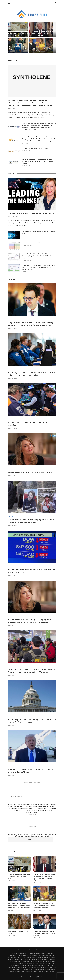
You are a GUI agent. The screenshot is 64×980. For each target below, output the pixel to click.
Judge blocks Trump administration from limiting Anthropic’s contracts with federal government (30, 324)
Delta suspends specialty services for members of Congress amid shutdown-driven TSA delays (31, 671)
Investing (13, 60)
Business (10, 319)
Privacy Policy (41, 950)
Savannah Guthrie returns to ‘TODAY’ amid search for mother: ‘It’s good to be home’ (45, 906)
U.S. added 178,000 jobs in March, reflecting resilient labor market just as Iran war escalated (19, 906)
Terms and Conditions (26, 950)
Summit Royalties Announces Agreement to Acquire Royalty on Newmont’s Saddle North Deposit (37, 161)
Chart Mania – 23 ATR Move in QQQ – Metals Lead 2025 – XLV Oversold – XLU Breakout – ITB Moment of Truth (39, 267)
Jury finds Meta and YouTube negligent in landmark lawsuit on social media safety (32, 521)
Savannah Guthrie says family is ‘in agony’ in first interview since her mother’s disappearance (30, 621)
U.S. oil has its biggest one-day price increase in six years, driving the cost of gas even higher (44, 877)
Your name (32, 817)
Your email (32, 828)
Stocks (12, 173)
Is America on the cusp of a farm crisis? (19, 932)
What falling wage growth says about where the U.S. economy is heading (20, 33)
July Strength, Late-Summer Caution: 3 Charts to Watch (38, 233)
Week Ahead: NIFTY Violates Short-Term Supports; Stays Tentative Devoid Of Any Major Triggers (38, 256)
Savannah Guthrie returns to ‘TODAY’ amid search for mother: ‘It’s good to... (44, 49)
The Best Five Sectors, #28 (31, 243)
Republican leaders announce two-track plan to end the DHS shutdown (44, 933)
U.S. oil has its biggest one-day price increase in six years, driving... (44, 33)
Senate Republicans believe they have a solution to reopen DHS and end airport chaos (32, 721)
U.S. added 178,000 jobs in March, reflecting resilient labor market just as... (20, 49)
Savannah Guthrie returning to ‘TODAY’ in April (30, 472)
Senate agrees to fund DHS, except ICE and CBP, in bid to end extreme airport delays (31, 374)
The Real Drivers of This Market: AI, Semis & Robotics (31, 213)
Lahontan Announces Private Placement (36, 148)
